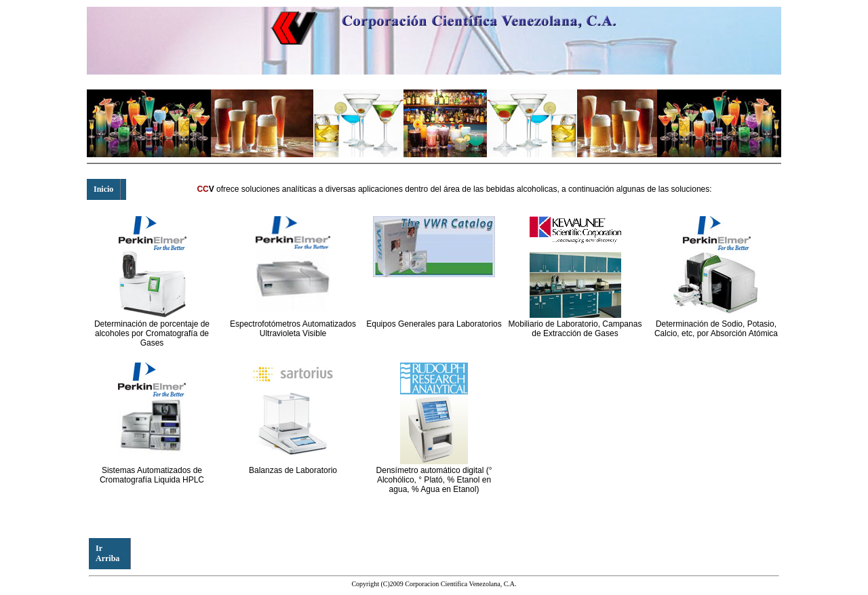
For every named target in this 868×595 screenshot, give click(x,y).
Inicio (103, 189)
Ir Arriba (107, 553)
